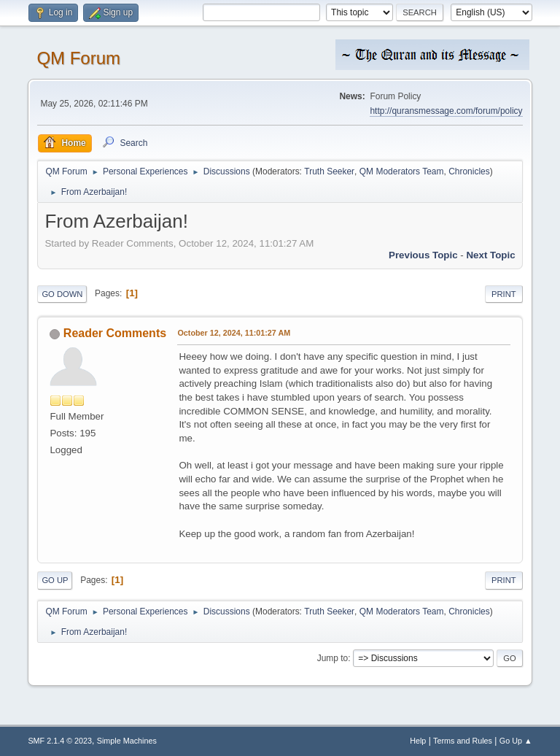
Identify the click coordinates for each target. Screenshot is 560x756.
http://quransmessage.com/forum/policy (446, 111)
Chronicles (469, 171)
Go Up (55, 580)
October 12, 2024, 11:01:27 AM (234, 333)
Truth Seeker (329, 171)
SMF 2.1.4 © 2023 (60, 741)
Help (418, 741)
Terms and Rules (463, 741)
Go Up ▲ (516, 741)
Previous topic (423, 255)
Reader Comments (115, 333)
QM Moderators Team (402, 171)
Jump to (333, 658)
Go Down (62, 294)
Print (504, 294)
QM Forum (78, 58)
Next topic (490, 255)
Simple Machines (127, 741)
